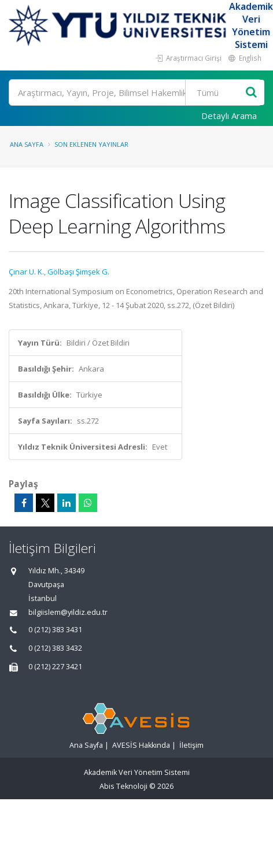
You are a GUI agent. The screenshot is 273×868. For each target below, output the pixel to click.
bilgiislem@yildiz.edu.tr (68, 612)
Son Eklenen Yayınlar (91, 144)
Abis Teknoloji (123, 786)
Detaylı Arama (229, 116)
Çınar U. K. (26, 272)
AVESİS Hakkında (141, 745)
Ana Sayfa (27, 144)
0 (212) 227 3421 (55, 667)
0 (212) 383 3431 (55, 630)
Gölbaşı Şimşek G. (78, 272)
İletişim (191, 745)
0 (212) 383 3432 (55, 648)
